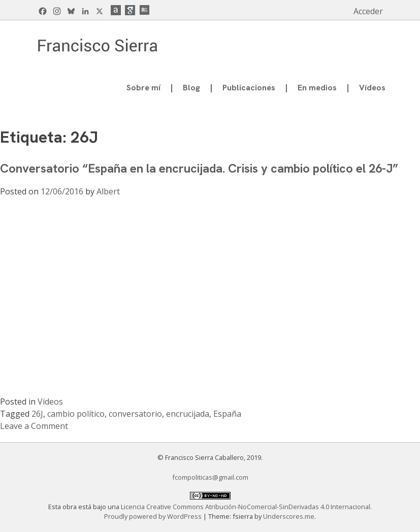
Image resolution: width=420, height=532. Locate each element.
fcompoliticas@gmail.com (210, 477)
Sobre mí (143, 88)
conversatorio (135, 414)
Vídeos (372, 88)
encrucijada (188, 414)
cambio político (76, 414)
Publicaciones (249, 88)
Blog (191, 88)
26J (37, 414)
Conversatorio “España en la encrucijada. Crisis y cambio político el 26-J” (199, 168)
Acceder (368, 11)
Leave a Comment (34, 426)
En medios (317, 88)
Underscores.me (289, 516)
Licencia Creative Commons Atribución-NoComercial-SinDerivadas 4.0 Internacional (246, 507)
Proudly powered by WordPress (154, 516)
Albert (108, 191)
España (227, 414)
